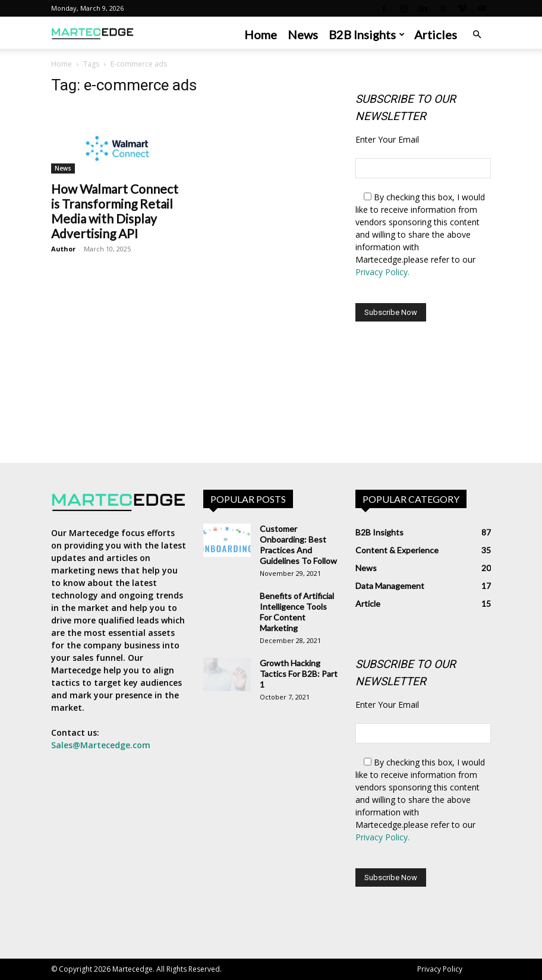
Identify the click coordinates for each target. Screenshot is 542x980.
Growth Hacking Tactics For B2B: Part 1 (299, 674)
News (303, 34)
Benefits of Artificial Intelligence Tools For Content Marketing (297, 612)
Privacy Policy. (382, 272)
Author (63, 249)
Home (261, 34)
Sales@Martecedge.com (101, 745)
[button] (477, 35)
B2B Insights (367, 34)
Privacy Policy (440, 969)
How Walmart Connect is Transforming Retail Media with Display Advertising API (115, 211)
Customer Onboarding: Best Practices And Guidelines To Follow (298, 545)
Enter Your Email (387, 139)
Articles (436, 34)
